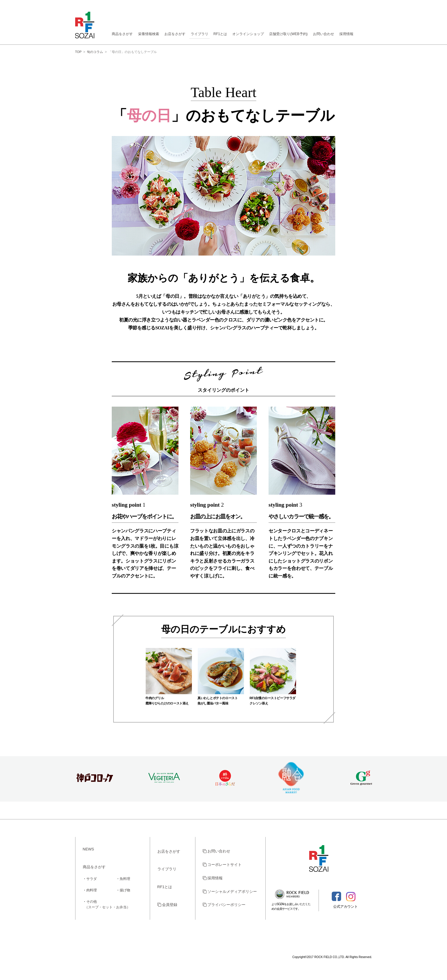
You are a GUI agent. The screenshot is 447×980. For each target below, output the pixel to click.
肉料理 (92, 890)
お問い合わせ (324, 34)
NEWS (88, 849)
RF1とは (220, 34)
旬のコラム (95, 52)
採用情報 (346, 34)
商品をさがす (122, 34)
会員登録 (167, 905)
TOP (78, 52)
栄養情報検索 (149, 34)
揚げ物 (125, 890)
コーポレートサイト (222, 865)
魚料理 (125, 879)
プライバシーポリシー (224, 905)
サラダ (92, 879)
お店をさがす (175, 34)
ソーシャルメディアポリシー (230, 892)
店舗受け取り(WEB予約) (288, 34)
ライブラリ (200, 34)
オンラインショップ (248, 34)
